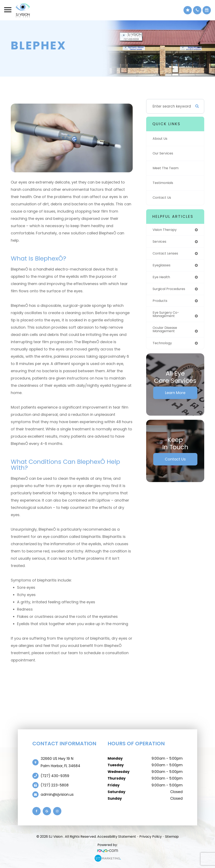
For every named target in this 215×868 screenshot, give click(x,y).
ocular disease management (166, 332)
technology (163, 346)
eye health (162, 278)
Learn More (175, 395)
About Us (161, 139)
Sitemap (172, 837)
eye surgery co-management (167, 316)
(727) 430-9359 (55, 776)
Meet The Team (167, 168)
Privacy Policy (151, 837)
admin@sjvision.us (57, 795)
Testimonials (164, 183)
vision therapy (166, 230)
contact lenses (167, 254)
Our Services (164, 153)
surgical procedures (171, 290)
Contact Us (163, 198)
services (160, 242)
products (161, 302)
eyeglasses (163, 266)
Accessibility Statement (117, 837)
